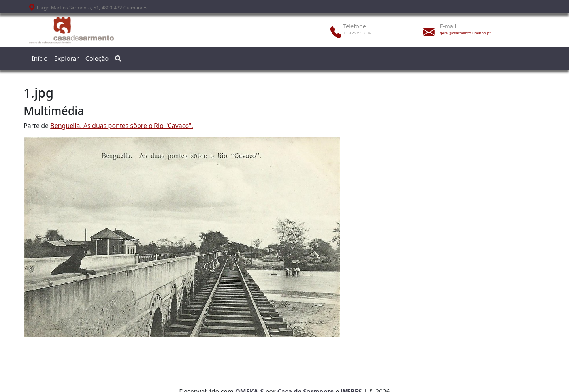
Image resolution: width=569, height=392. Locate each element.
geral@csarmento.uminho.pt (465, 33)
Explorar (67, 58)
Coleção (97, 58)
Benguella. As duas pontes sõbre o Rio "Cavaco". (122, 126)
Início (40, 58)
